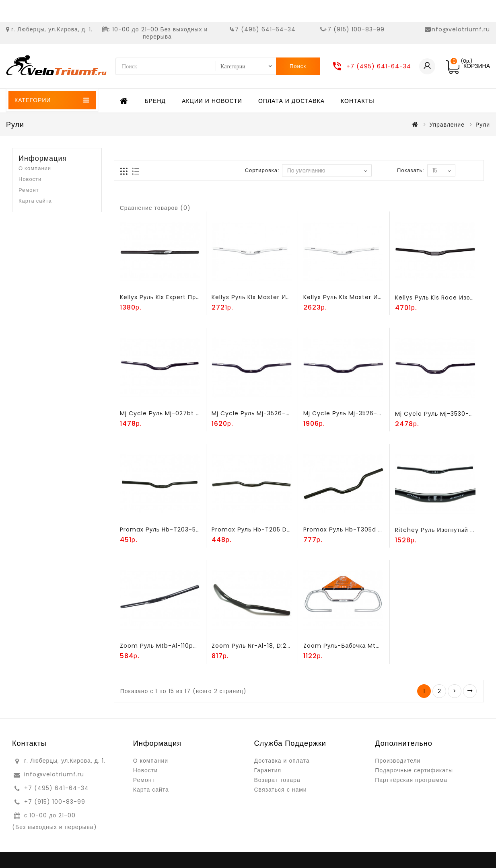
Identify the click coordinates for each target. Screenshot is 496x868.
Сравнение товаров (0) (155, 208)
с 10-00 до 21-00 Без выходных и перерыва (157, 33)
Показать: (411, 170)
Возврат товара (277, 780)
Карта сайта (35, 201)
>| (470, 691)
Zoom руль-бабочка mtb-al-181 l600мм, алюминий (382, 646)
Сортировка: (262, 170)
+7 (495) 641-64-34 (263, 29)
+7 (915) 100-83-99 (354, 29)
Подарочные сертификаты (414, 770)
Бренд (155, 101)
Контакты (358, 101)
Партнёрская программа (411, 780)
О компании (35, 168)
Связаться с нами (281, 790)
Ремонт (29, 190)
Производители (398, 761)
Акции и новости (212, 101)
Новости (30, 179)
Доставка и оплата (282, 761)
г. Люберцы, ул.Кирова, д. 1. (52, 29)
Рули (483, 125)
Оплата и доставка (291, 101)
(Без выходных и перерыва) (55, 827)
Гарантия (268, 770)
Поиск (298, 66)
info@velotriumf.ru (460, 29)
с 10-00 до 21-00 (50, 815)
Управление (447, 125)
